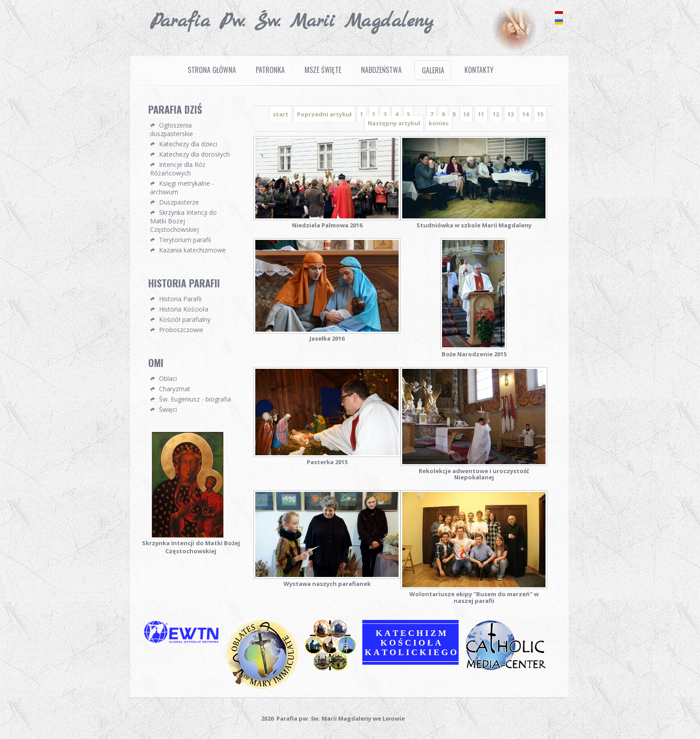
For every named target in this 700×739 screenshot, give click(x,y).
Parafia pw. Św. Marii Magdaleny (292, 21)
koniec (439, 123)
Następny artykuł (394, 123)
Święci (168, 409)
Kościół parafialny (185, 319)
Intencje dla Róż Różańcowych (178, 169)
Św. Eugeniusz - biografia (195, 399)
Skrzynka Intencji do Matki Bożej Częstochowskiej (183, 221)
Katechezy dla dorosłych (194, 154)
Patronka (270, 70)
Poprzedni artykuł (324, 114)
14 (525, 114)
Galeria (433, 70)
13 (511, 114)
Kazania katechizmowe (192, 250)
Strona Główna (212, 70)
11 (481, 114)
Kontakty (479, 70)
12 (496, 114)
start (281, 114)
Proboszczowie (181, 330)
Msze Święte (323, 70)
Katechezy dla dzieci (188, 144)
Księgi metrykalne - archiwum (182, 188)
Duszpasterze (179, 202)
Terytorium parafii (185, 240)
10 (466, 114)
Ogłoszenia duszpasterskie (172, 129)
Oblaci (168, 378)
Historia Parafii (180, 299)
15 (540, 114)
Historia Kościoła (184, 309)
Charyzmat (175, 389)
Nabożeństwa (381, 70)
